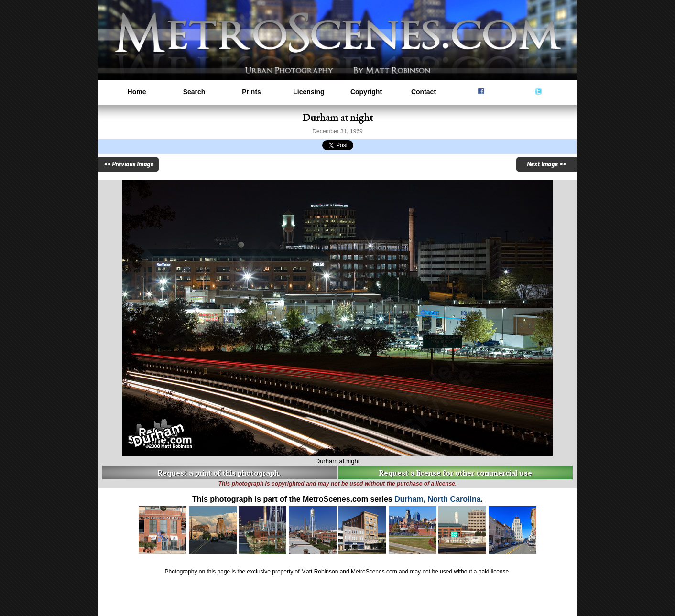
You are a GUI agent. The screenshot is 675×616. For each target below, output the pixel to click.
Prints (251, 92)
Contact (424, 92)
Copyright (366, 92)
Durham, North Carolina (437, 499)
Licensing (309, 92)
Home (137, 92)
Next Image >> (546, 164)
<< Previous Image (129, 164)
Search (194, 92)
